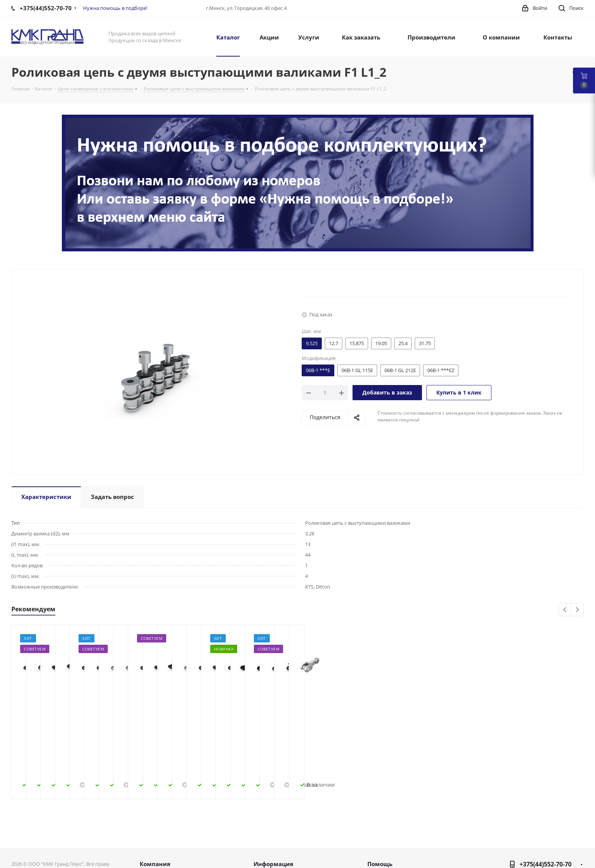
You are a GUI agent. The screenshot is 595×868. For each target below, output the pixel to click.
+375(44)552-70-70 (545, 803)
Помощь (380, 803)
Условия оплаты (276, 827)
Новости (151, 827)
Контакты (153, 837)
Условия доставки (279, 837)
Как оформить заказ (281, 817)
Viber (576, 834)
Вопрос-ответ (386, 827)
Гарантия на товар (279, 847)
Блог (374, 817)
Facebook (519, 834)
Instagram (538, 834)
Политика (153, 847)
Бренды (378, 837)
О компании (157, 817)
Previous (565, 610)
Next (577, 610)
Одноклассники (557, 834)
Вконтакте (500, 834)
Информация (273, 803)
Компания (155, 803)
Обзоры (378, 847)
